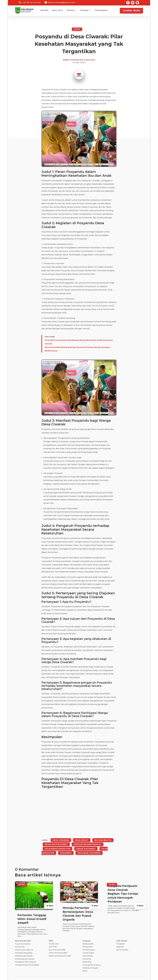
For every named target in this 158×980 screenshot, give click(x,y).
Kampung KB (88, 935)
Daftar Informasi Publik (58, 944)
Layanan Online (131, 11)
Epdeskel (120, 939)
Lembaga (84, 10)
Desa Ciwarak (61, 839)
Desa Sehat (82, 839)
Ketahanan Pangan (90, 960)
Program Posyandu (89, 846)
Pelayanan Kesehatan (57, 843)
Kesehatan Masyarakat (88, 841)
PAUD (85, 963)
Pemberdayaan (89, 942)
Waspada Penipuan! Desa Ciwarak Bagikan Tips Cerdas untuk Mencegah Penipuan (123, 885)
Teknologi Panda (40, 975)
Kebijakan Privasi (61, 973)
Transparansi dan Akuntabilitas (27, 957)
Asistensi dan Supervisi (24, 942)
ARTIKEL (77, 29)
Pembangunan (101, 10)
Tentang (70, 10)
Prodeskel (120, 935)
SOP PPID (53, 939)
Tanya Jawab (122, 973)
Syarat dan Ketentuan (81, 973)
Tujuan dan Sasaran (23, 935)
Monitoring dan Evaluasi (25, 951)
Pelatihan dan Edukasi (24, 948)
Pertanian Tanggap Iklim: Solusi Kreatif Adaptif (32, 911)
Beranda (45, 10)
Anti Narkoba (88, 948)
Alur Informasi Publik (57, 942)
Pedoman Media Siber (103, 973)
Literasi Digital (88, 944)
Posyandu (66, 846)
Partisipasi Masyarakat (24, 944)
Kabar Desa (57, 10)
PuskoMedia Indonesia (82, 60)
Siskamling (87, 954)
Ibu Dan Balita (103, 839)
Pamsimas (87, 951)
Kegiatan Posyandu (56, 841)
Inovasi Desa (88, 939)
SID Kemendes (122, 942)
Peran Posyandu (86, 843)
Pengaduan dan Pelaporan (26, 954)
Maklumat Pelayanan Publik (60, 948)
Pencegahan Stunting (92, 957)
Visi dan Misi (20, 939)
